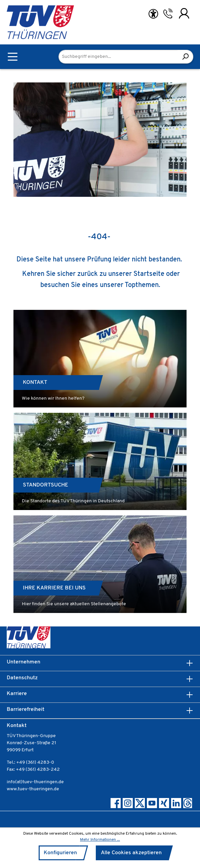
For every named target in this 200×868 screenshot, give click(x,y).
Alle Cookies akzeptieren (131, 853)
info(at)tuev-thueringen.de (35, 782)
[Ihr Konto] (184, 13)
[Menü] (13, 57)
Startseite (149, 274)
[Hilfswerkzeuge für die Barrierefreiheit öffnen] (153, 14)
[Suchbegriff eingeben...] (118, 57)
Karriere (17, 694)
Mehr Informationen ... (100, 840)
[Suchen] (185, 57)
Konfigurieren (60, 853)
